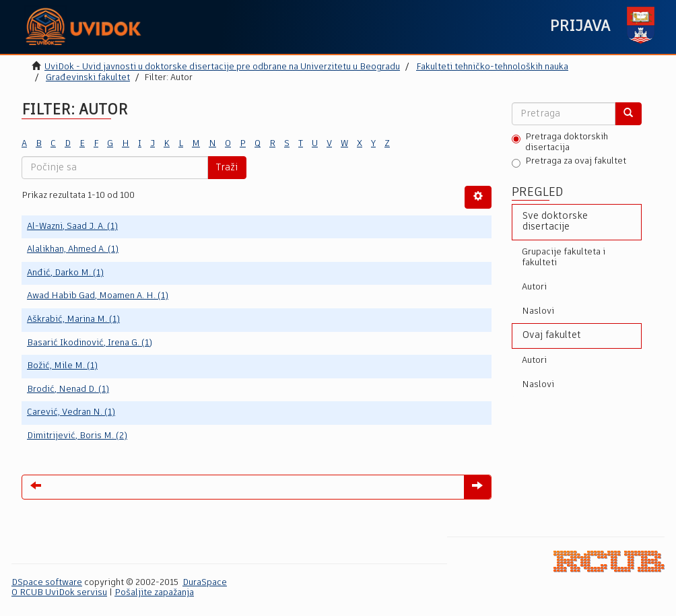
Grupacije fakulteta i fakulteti (564, 258)
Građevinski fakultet (88, 78)
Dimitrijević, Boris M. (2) (77, 436)
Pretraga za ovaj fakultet (569, 162)
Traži (227, 168)
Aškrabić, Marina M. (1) (73, 319)
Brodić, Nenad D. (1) (68, 389)
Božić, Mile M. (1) (62, 366)
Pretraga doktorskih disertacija (560, 142)
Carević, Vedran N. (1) (71, 412)
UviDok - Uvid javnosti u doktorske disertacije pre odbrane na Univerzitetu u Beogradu (222, 67)
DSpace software (47, 583)
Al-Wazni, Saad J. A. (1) (72, 227)
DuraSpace (205, 583)
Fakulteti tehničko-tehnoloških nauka (492, 67)
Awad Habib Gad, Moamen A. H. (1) (98, 296)
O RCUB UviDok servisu (59, 593)
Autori (534, 287)
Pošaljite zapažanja (154, 593)
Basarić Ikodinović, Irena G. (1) (90, 343)
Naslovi (538, 311)
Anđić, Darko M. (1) (65, 273)
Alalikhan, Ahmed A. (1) (73, 249)
